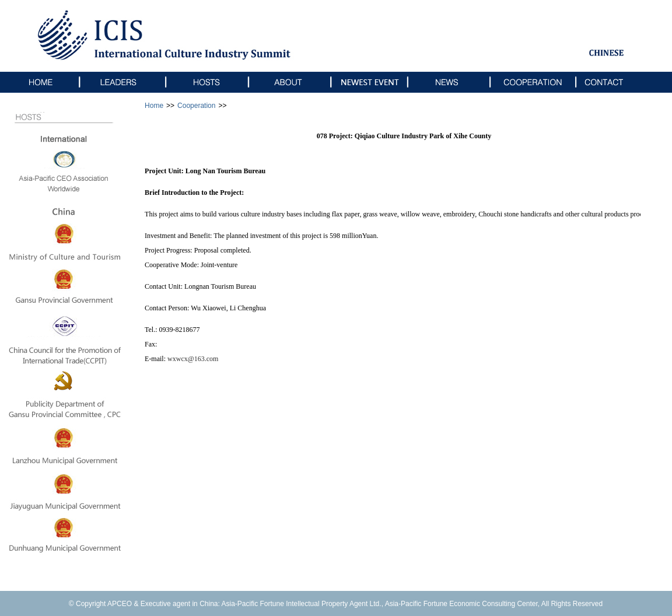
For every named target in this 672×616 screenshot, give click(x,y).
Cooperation (196, 106)
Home (154, 106)
